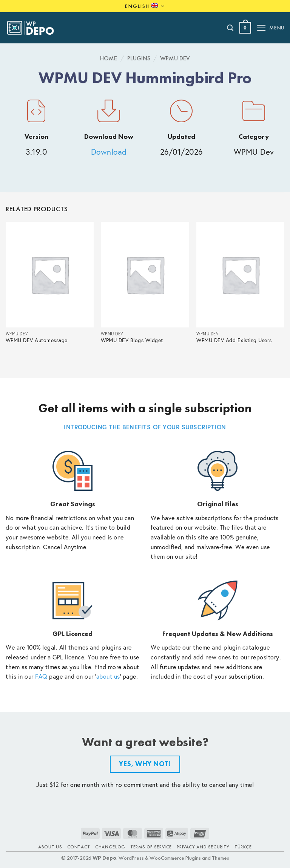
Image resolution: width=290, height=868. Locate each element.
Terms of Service (151, 847)
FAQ (41, 676)
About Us (50, 847)
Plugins (139, 58)
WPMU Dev (175, 58)
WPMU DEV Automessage (37, 340)
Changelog (110, 847)
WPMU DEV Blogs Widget (132, 340)
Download (109, 152)
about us (108, 676)
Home (109, 58)
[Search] (231, 28)
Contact (79, 847)
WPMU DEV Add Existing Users (234, 340)
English (145, 6)
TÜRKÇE (243, 847)
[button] (245, 28)
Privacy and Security (203, 847)
